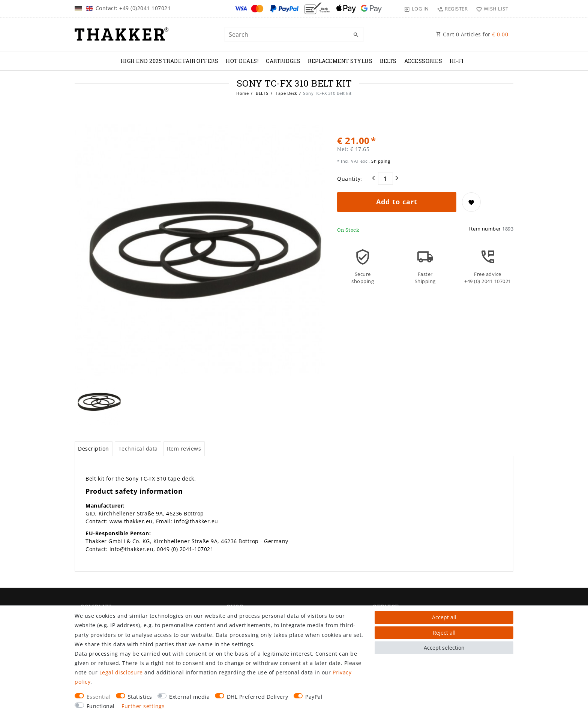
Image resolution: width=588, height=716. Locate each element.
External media (189, 697)
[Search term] (294, 34)
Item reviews (184, 449)
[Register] (452, 9)
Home (242, 93)
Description (94, 449)
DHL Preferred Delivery (258, 697)
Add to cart (397, 202)
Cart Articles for (472, 34)
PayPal (314, 697)
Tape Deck (286, 93)
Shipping (380, 161)
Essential (99, 697)
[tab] (94, 449)
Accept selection (444, 648)
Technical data (138, 449)
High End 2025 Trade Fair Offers (170, 61)
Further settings (143, 706)
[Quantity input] (385, 178)
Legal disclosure (121, 672)
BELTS (388, 61)
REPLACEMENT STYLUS (340, 61)
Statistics (140, 697)
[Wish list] (490, 9)
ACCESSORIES (423, 61)
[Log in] (417, 9)
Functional (101, 706)
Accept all (444, 617)
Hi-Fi (457, 61)
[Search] (356, 35)
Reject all (444, 633)
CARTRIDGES (283, 61)
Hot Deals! (242, 61)
